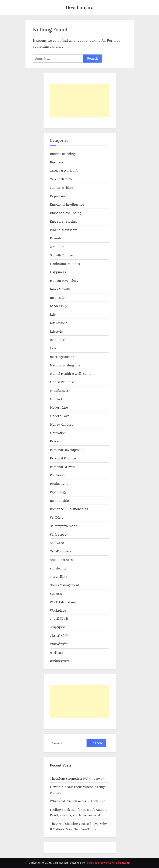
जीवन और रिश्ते (59, 636)
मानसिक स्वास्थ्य (59, 661)
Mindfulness (59, 390)
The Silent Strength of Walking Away (77, 778)
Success (56, 593)
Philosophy (58, 475)
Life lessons (59, 323)
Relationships (60, 500)
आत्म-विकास (58, 627)
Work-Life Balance (64, 602)
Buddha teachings (63, 154)
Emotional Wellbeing (66, 213)
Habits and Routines (65, 264)
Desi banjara (80, 7)
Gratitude (57, 247)
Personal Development (67, 450)
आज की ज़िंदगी (59, 619)
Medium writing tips (65, 365)
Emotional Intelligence (67, 204)
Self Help (57, 517)
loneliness (58, 340)
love (53, 348)
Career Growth (61, 179)
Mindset (56, 399)
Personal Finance (63, 458)
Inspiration (58, 297)
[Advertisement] (80, 100)
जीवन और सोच (59, 644)
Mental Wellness (62, 382)
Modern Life (59, 407)
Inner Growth (60, 289)
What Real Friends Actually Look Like (78, 801)
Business (57, 162)
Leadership (58, 306)
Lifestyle (56, 331)
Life (53, 314)
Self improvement (63, 526)
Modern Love (60, 416)
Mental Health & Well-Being (71, 373)
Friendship (58, 238)
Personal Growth (62, 467)
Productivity (59, 483)
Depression (58, 196)
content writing (61, 187)
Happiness (58, 272)
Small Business (61, 560)
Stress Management (65, 585)
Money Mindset (61, 424)
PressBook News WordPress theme (108, 863)
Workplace (58, 610)
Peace (54, 441)
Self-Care (57, 543)
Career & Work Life (64, 170)
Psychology (58, 492)
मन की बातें (56, 653)
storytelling (58, 576)
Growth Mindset (62, 255)
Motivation (58, 433)
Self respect (59, 534)
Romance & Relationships (69, 509)
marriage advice (62, 357)
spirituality (58, 568)
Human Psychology (64, 280)
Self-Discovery (61, 551)
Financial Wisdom (64, 230)
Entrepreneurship (63, 221)
